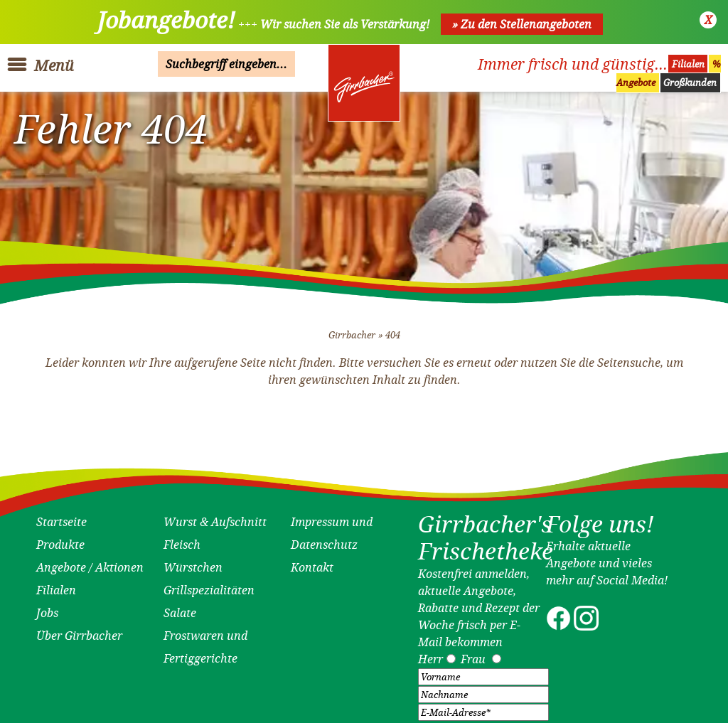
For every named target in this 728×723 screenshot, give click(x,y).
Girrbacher (352, 331)
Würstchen (193, 563)
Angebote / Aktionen (90, 563)
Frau (473, 654)
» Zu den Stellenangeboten (522, 24)
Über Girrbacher (79, 631)
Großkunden (690, 83)
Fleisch (182, 540)
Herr (430, 654)
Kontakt (312, 563)
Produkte (60, 540)
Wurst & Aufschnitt (215, 518)
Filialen (688, 64)
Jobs (47, 609)
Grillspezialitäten (209, 586)
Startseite (61, 518)
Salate (180, 609)
